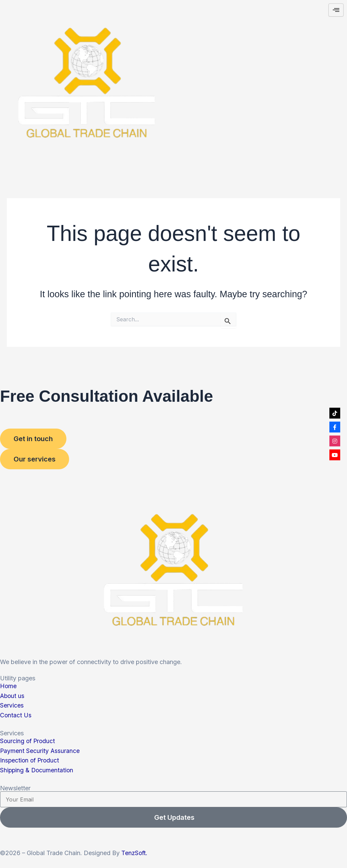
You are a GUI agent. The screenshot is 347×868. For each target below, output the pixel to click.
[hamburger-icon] (336, 10)
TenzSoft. (135, 853)
